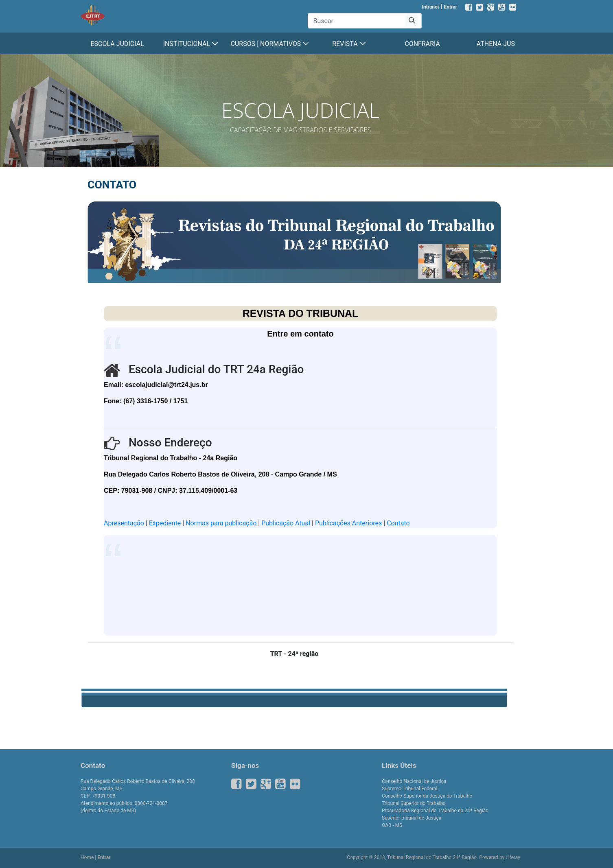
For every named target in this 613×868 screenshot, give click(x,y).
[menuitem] (117, 44)
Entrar (450, 7)
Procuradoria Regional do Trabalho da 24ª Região (435, 811)
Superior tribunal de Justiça (412, 818)
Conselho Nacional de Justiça (414, 781)
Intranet (430, 7)
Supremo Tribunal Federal (409, 789)
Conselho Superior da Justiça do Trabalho (427, 796)
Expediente (166, 523)
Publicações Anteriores (348, 523)
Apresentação (125, 523)
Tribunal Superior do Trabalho (414, 803)
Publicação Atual (286, 523)
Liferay (513, 857)
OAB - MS (392, 825)
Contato (398, 523)
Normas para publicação (221, 523)
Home (87, 857)
